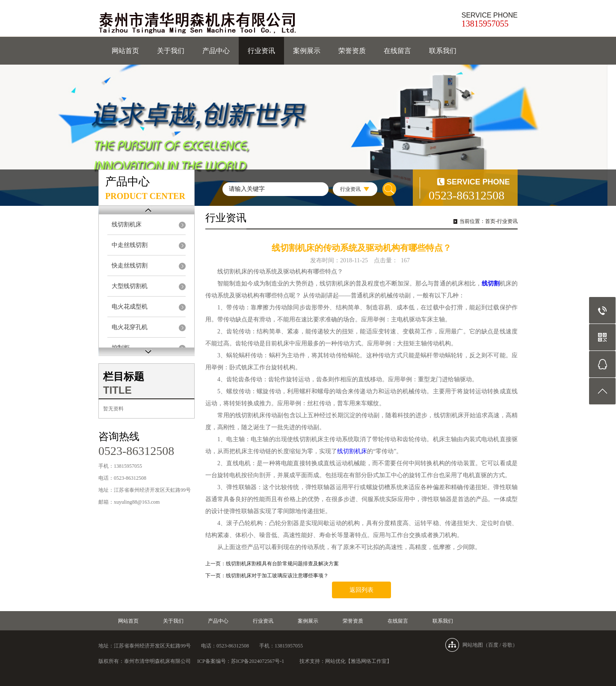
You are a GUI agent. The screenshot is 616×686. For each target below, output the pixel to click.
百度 (493, 645)
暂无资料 (113, 409)
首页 (490, 221)
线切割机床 (127, 224)
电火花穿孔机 (130, 327)
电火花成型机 (130, 307)
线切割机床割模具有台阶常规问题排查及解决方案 (282, 564)
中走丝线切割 (130, 245)
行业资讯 (261, 51)
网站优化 (335, 661)
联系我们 (443, 51)
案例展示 (307, 51)
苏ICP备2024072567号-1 (258, 661)
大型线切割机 (130, 286)
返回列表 (361, 590)
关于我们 (171, 51)
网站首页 (125, 51)
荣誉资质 (352, 51)
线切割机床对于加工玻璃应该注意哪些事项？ (277, 576)
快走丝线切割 (130, 266)
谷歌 (507, 645)
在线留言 (397, 51)
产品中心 (216, 51)
